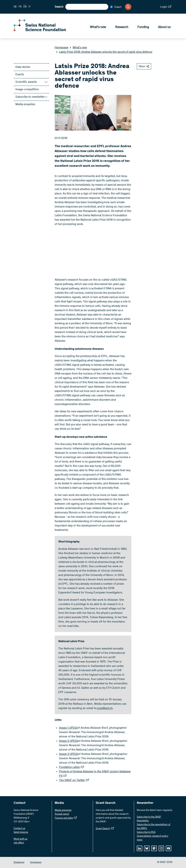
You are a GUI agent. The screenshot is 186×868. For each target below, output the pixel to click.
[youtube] (169, 848)
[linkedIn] (139, 848)
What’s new (98, 27)
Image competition (27, 89)
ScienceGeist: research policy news (152, 838)
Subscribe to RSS (146, 832)
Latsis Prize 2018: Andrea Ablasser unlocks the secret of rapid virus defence (104, 52)
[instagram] (161, 848)
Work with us (21, 839)
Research (122, 27)
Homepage (61, 48)
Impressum (36, 862)
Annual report (62, 814)
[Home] (40, 31)
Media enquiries (25, 104)
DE (15, 7)
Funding (143, 27)
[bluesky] (147, 848)
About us (164, 27)
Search (59, 7)
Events (20, 75)
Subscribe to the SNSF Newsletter (149, 819)
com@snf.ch (105, 708)
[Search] (128, 7)
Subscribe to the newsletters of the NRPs (154, 827)
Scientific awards (26, 82)
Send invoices (21, 832)
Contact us (19, 829)
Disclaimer (19, 862)
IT (30, 7)
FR (20, 7)
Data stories (23, 67)
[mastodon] (154, 848)
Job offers (19, 843)
